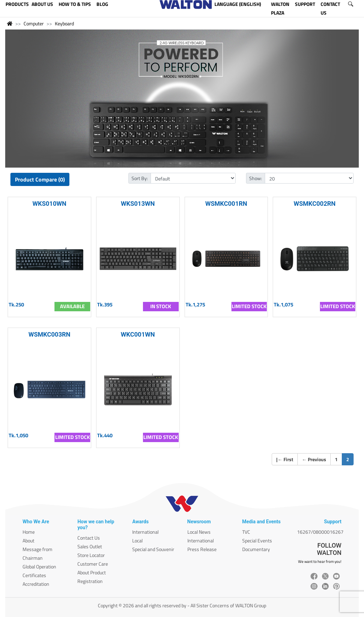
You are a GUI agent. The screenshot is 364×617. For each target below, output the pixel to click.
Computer (34, 23)
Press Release (202, 549)
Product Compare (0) (40, 179)
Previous (314, 459)
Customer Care (93, 564)
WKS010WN (50, 204)
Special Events (257, 540)
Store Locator (91, 555)
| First (285, 459)
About (28, 540)
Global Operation (39, 567)
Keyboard (64, 23)
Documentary (256, 549)
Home (29, 532)
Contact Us (89, 538)
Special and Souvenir (153, 549)
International (145, 532)
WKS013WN (138, 204)
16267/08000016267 (320, 532)
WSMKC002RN (315, 204)
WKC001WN (138, 334)
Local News (199, 532)
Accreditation (36, 584)
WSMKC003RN (49, 334)
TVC (246, 532)
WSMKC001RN (226, 204)
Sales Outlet (90, 546)
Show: (256, 178)
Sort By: (140, 178)
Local (137, 540)
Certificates (34, 575)
